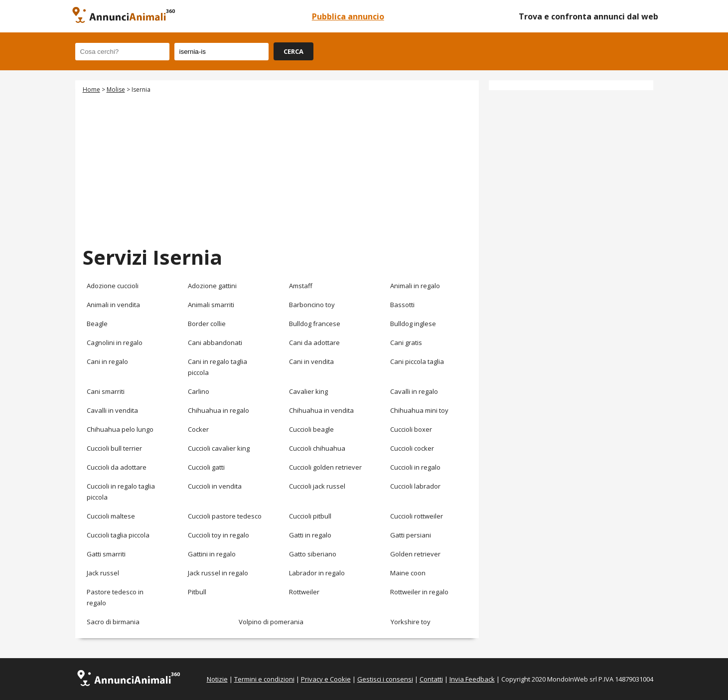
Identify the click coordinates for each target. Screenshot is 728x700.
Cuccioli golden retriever (325, 467)
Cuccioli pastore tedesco (225, 516)
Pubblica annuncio (348, 16)
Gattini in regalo (212, 554)
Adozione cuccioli (113, 286)
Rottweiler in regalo (419, 592)
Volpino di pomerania (271, 622)
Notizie (217, 679)
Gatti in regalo (310, 535)
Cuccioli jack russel (317, 486)
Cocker (198, 429)
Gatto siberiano (313, 554)
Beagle (97, 324)
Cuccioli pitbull (310, 516)
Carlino (199, 391)
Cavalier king (308, 391)
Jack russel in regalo (218, 573)
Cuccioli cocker (412, 448)
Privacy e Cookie (326, 679)
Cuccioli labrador (415, 486)
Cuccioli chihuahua (317, 448)
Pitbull (197, 592)
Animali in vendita (113, 305)
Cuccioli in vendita (215, 486)
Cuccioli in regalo (415, 467)
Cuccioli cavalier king (219, 448)
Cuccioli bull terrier (114, 448)
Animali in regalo (415, 286)
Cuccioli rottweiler (417, 516)
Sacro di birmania (113, 622)
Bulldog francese (315, 324)
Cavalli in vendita (112, 410)
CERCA (293, 51)
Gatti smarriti (106, 554)
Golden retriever (415, 554)
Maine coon (408, 573)
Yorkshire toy (411, 622)
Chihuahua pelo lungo (120, 429)
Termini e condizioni (264, 679)
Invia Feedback (472, 679)
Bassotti (402, 305)
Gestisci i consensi (385, 679)
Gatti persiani (411, 535)
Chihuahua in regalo (218, 410)
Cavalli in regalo (414, 391)
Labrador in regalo (317, 573)
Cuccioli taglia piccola (118, 535)
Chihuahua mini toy (419, 410)
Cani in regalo (107, 361)
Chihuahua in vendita (321, 410)
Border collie (207, 324)
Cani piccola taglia (417, 361)
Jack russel (103, 573)
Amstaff (301, 286)
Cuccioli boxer (411, 429)
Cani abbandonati (215, 343)
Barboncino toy (312, 305)
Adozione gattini (212, 286)
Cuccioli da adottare (117, 467)
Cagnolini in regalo (115, 343)
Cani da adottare (314, 343)
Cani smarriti (106, 391)
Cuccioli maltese (111, 516)
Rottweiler (304, 592)
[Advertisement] (277, 169)
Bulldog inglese (413, 324)
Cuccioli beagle (311, 429)
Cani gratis (406, 343)
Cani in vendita (311, 361)
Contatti (431, 679)
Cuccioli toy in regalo (218, 535)
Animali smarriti (211, 305)
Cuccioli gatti (206, 467)
